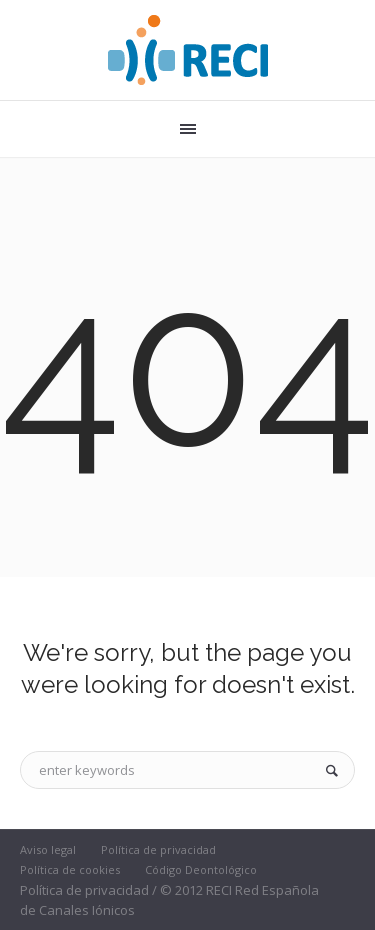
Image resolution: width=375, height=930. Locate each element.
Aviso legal (48, 849)
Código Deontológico (201, 869)
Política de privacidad (158, 849)
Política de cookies (70, 869)
